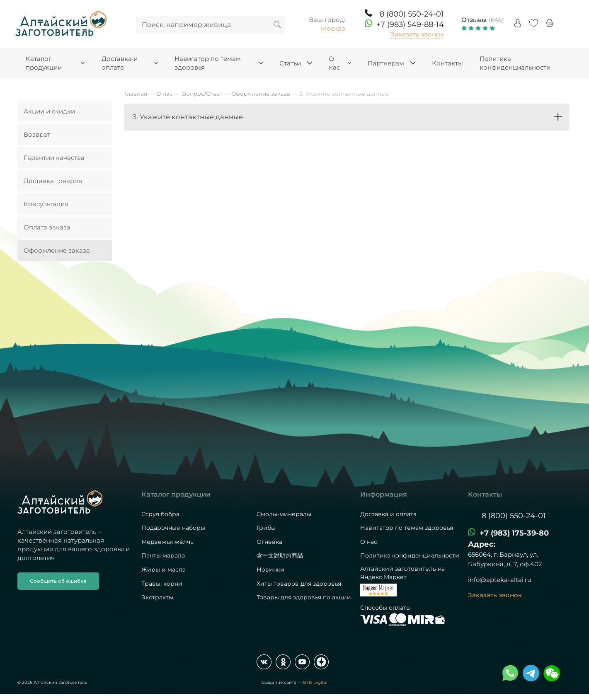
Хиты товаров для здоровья (299, 584)
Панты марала (163, 555)
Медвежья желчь (167, 542)
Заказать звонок (417, 34)
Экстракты (157, 597)
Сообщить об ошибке (58, 581)
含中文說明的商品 (280, 555)
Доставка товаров (53, 181)
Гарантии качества (54, 158)
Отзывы (474, 20)
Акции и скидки (49, 111)
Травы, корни (162, 584)
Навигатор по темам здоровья (407, 528)
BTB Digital (315, 682)
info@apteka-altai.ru (500, 580)
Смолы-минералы (284, 514)
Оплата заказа (47, 227)
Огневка (269, 542)
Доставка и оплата (388, 514)
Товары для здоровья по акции (304, 597)
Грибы (266, 528)
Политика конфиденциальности (410, 555)
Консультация (46, 204)
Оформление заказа (57, 250)
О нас (369, 542)
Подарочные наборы (173, 528)
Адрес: (482, 544)
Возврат (37, 134)
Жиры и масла (164, 570)
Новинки (270, 570)
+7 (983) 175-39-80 (514, 533)
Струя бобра (160, 514)
